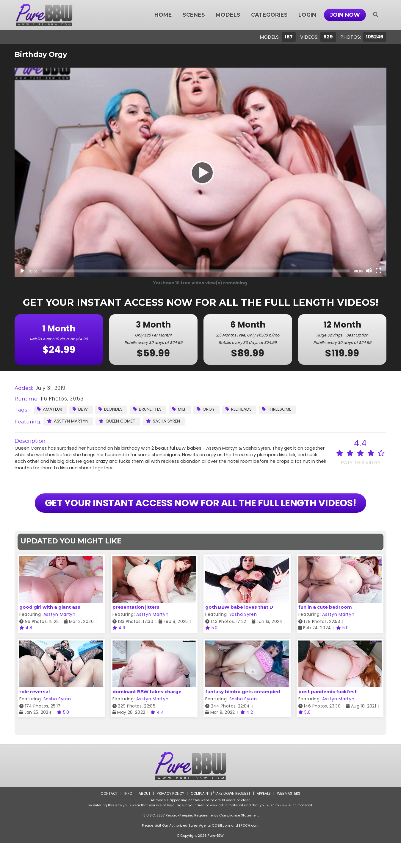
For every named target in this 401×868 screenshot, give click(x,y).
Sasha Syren (166, 421)
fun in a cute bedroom (325, 632)
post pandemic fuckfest (328, 717)
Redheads (243, 409)
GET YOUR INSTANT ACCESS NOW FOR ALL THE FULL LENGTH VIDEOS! (200, 516)
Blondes (112, 409)
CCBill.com (221, 850)
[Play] (200, 172)
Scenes (194, 15)
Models (228, 15)
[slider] (196, 271)
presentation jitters (136, 632)
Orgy (210, 409)
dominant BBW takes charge (147, 717)
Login (307, 15)
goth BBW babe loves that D (239, 632)
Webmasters (290, 818)
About (143, 818)
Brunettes (150, 409)
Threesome (283, 409)
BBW (82, 409)
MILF (183, 409)
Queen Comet (119, 421)
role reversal (35, 717)
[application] (200, 172)
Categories (269, 15)
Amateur (50, 409)
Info (126, 818)
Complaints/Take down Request (220, 818)
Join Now (345, 15)
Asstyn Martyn (68, 421)
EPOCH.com (249, 850)
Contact (107, 818)
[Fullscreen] (378, 271)
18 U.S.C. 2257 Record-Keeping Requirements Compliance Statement (200, 840)
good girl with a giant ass (50, 632)
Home (163, 15)
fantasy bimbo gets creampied (243, 717)
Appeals (265, 818)
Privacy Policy (169, 818)
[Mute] (369, 271)
